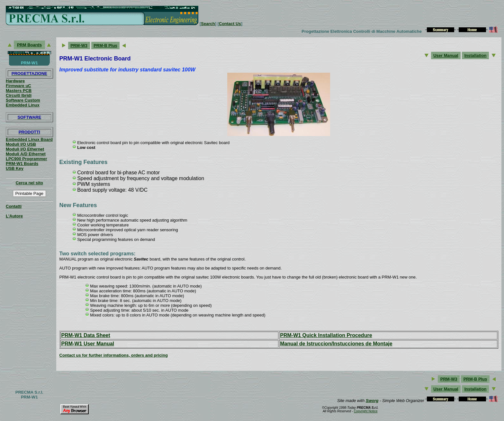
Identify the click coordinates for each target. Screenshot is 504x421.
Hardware (15, 81)
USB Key (15, 168)
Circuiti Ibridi (19, 95)
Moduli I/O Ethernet (25, 149)
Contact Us (230, 24)
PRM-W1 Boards (22, 164)
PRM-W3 (79, 46)
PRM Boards (29, 45)
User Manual (446, 55)
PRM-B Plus (105, 46)
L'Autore (14, 216)
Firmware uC (18, 86)
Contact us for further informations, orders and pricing (114, 355)
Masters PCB (19, 91)
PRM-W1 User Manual (88, 344)
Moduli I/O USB (21, 144)
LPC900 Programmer (27, 159)
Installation (476, 55)
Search (208, 24)
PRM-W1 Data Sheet (86, 335)
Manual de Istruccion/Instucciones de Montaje (336, 344)
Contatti (14, 206)
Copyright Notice (366, 411)
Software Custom (23, 100)
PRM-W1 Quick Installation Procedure (326, 335)
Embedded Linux (23, 105)
